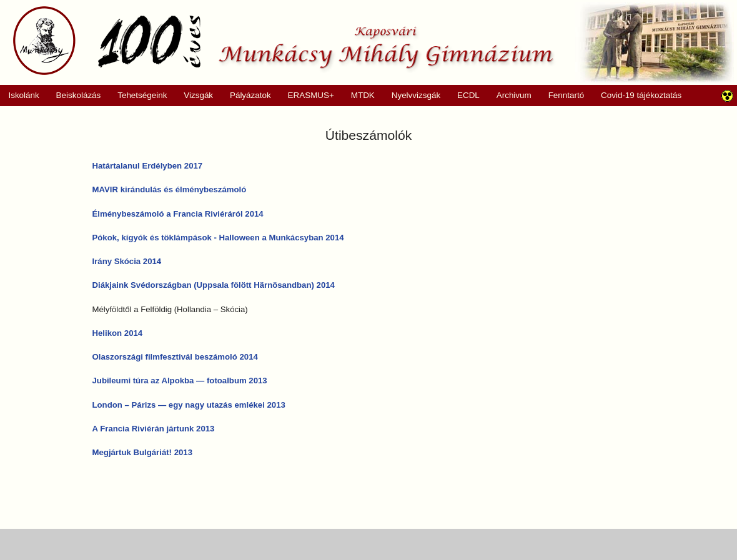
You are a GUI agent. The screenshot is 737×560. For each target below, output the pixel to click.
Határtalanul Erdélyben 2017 (148, 166)
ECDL (468, 95)
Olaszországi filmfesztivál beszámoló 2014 (175, 357)
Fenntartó (566, 95)
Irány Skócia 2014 (127, 261)
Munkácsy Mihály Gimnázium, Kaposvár (283, 41)
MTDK (359, 96)
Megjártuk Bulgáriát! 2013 (143, 452)
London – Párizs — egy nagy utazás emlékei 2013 (189, 405)
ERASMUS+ (307, 96)
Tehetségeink (138, 96)
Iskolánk (20, 96)
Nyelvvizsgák (412, 96)
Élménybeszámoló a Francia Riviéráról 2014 (178, 214)
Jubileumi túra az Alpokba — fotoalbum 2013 (180, 381)
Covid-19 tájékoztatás (641, 95)
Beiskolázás (74, 96)
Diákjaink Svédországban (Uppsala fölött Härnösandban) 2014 (214, 285)
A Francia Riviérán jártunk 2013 (154, 429)
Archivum (509, 96)
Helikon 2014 (118, 333)
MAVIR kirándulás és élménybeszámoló (170, 189)
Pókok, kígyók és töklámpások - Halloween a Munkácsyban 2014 (218, 238)
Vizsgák (198, 95)
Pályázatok (246, 96)
